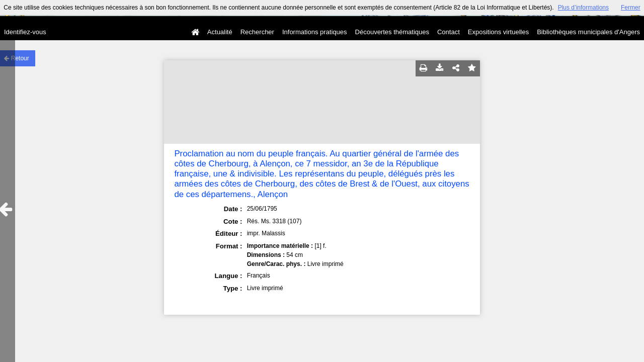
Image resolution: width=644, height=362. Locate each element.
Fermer (631, 8)
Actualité (220, 32)
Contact (449, 32)
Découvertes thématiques (392, 32)
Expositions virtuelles (498, 32)
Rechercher (257, 32)
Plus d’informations (583, 8)
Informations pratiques (315, 32)
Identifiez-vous (25, 32)
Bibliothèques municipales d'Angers (588, 32)
